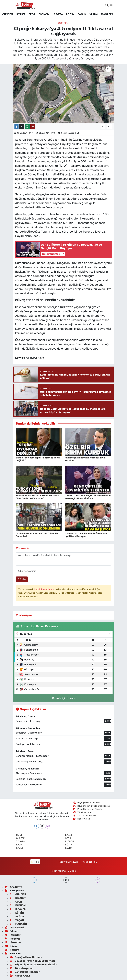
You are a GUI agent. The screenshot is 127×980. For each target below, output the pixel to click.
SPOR (32, 14)
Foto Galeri (14, 928)
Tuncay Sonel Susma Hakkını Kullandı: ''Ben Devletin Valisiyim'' (37, 497)
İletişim (12, 950)
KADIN (18, 845)
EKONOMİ (44, 14)
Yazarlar (13, 935)
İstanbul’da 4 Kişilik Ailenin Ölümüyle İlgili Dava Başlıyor (86, 535)
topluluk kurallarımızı (45, 589)
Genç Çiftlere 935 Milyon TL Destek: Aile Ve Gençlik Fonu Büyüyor (88, 497)
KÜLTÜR (68, 848)
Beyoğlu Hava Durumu (87, 803)
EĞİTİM (70, 14)
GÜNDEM (8, 14)
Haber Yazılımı (58, 871)
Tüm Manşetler (83, 812)
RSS (35, 862)
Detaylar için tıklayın (64, 698)
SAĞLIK (82, 14)
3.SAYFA (58, 14)
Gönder (22, 579)
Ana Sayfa (14, 887)
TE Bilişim (71, 871)
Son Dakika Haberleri (86, 816)
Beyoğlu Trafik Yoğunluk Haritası (92, 806)
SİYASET (21, 14)
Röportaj (13, 939)
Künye (11, 946)
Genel (18, 835)
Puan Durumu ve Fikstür (88, 809)
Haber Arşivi (82, 819)
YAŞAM (94, 14)
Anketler (13, 942)
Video (11, 931)
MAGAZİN (107, 14)
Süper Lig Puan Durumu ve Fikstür (33, 964)
